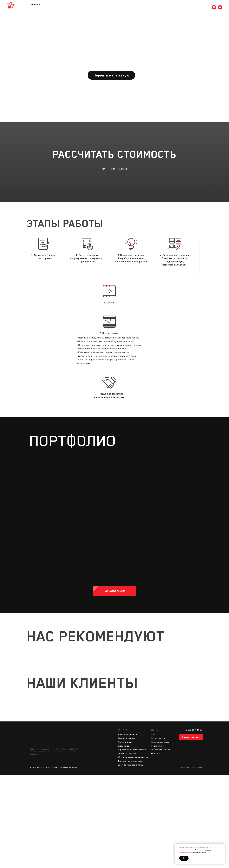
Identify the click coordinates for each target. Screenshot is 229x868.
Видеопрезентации (127, 738)
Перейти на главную (111, 75)
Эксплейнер (124, 746)
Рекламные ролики (127, 734)
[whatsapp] (214, 7)
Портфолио (113, 7)
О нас (89, 7)
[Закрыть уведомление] (222, 846)
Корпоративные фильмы (130, 761)
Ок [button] (184, 858)
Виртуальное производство (132, 750)
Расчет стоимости (132, 7)
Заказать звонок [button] (191, 737)
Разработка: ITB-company (191, 767)
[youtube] (220, 7)
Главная (77, 7)
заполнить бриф (114, 169)
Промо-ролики (125, 742)
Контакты (151, 7)
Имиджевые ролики (128, 753)
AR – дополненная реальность (133, 757)
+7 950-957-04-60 (193, 730)
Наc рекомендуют (160, 742)
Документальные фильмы (131, 765)
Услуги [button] (99, 7)
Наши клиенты (158, 738)
